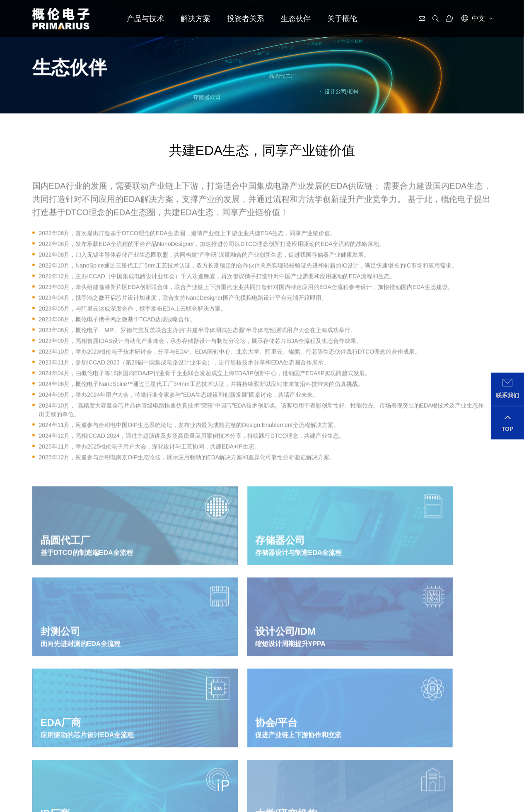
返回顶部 (482, 805)
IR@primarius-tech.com (457, 765)
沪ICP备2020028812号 (101, 805)
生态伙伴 (296, 19)
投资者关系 (246, 19)
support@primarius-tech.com (150, 765)
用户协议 (153, 805)
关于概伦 (342, 19)
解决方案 (196, 19)
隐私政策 (133, 805)
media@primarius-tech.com (307, 765)
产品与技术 (145, 19)
